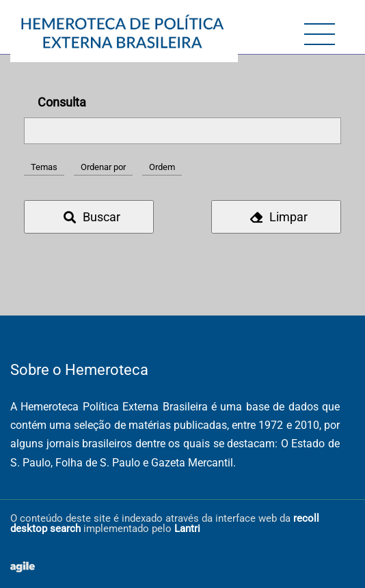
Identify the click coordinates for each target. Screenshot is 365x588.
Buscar (92, 217)
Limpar (279, 217)
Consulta (62, 102)
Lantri (187, 529)
